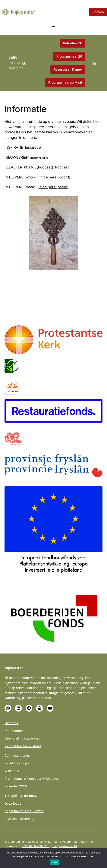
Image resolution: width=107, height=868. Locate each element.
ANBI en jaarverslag (19, 819)
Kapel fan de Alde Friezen (24, 811)
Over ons (11, 723)
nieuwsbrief (40, 157)
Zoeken (98, 12)
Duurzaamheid (16, 731)
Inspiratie (33, 147)
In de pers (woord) (55, 177)
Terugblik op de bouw (21, 796)
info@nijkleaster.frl (64, 846)
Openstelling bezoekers (22, 738)
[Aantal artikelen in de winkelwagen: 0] (94, 63)
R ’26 (73, 43)
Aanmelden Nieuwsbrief (23, 746)
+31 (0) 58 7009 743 (36, 846)
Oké (54, 862)
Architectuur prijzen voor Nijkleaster (31, 779)
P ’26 (69, 56)
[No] (102, 858)
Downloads (13, 803)
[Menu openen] (54, 27)
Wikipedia (12, 771)
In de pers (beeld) (53, 187)
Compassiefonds (17, 756)
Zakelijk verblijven (18, 763)
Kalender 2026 (16, 786)
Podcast (62, 167)
